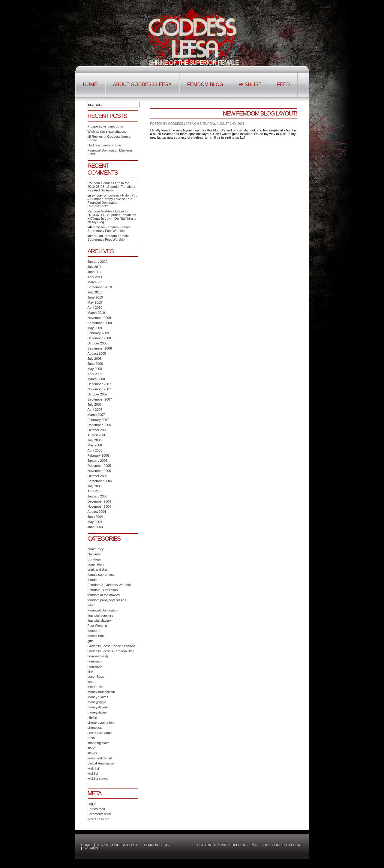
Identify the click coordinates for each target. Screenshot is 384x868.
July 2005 (95, 486)
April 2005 (95, 491)
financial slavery (99, 620)
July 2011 (95, 267)
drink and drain (99, 569)
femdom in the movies (104, 595)
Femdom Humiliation (103, 590)
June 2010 (95, 297)
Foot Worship (97, 626)
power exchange (100, 733)
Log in (92, 804)
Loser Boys (96, 677)
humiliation (96, 661)
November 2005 (99, 471)
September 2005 (100, 481)
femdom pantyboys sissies (107, 600)
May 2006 (95, 445)
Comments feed (99, 814)
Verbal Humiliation (101, 763)
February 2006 (98, 455)
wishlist (93, 773)
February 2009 (98, 333)
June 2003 (95, 527)
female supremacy (101, 575)
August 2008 (97, 353)
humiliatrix (95, 666)
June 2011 (95, 272)
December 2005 (99, 466)
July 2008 (95, 359)
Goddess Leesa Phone (104, 145)
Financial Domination (103, 610)
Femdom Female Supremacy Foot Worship (109, 229)
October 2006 (98, 430)
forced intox (96, 636)
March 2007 (96, 415)
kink (91, 671)
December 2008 (99, 338)
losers (92, 682)
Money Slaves (98, 697)
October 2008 (98, 343)
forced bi (94, 631)
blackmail (94, 554)
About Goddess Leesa (142, 84)
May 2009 (95, 328)
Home (90, 84)
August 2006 (97, 435)
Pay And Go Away (101, 190)
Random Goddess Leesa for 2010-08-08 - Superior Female (110, 185)
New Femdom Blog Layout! (260, 113)
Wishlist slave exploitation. (107, 131)
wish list (93, 768)
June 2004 (95, 517)
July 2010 (95, 292)
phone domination (101, 722)
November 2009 (99, 318)
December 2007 (99, 384)
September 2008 (100, 348)
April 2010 (95, 308)
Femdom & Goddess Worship (109, 585)
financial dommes (100, 615)
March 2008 (96, 379)
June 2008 (95, 364)
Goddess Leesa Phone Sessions (112, 646)
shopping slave (99, 743)
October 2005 (98, 476)
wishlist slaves (98, 779)
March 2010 (96, 313)
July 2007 (95, 404)
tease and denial (100, 758)
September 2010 (100, 287)
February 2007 (98, 420)
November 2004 (99, 506)
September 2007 (100, 399)
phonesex (95, 728)
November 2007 (99, 389)
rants (91, 738)
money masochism (101, 692)
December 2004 (99, 501)
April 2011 (95, 277)
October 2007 (98, 394)
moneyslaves (97, 712)
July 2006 (95, 440)
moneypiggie (97, 702)
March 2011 (96, 282)
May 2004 (95, 522)
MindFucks (96, 687)
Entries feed (96, 809)
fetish (91, 605)
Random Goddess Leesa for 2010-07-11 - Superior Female (110, 213)
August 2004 (97, 512)
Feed (283, 84)
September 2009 (100, 323)
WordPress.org (99, 819)
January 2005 (98, 496)
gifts (91, 641)
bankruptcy (96, 549)
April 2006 (95, 450)
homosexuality (98, 656)
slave (91, 748)
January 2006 (98, 461)
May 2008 (95, 369)
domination (96, 564)
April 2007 (95, 410)
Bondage (94, 559)
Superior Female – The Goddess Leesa (192, 37)
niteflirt (92, 717)
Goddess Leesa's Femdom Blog (111, 651)
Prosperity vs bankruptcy (106, 126)
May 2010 (95, 302)
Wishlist (250, 84)
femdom (94, 580)
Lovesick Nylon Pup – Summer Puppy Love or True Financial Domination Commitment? (112, 201)
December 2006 (99, 425)
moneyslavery (98, 707)
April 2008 (95, 374)
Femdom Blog (205, 84)
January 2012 (98, 262)
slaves (92, 753)
